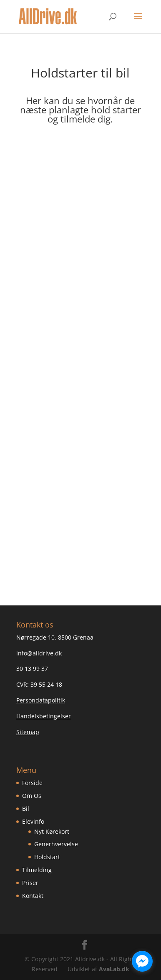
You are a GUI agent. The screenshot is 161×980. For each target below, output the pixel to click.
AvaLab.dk (114, 969)
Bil (26, 809)
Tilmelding (37, 870)
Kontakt (33, 896)
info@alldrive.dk (39, 653)
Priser (30, 883)
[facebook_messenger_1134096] (142, 961)
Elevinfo (33, 821)
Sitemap (28, 732)
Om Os (32, 796)
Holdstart (47, 857)
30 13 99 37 (32, 669)
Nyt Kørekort (52, 831)
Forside (32, 783)
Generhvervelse (56, 844)
